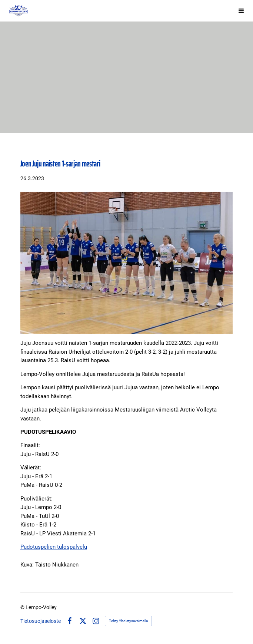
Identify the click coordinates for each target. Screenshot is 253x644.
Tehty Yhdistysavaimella (128, 621)
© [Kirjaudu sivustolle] (23, 607)
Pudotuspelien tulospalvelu (54, 547)
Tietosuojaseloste (41, 621)
